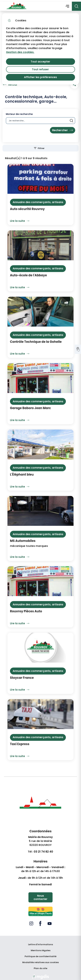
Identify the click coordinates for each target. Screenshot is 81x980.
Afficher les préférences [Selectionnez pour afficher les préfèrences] (40, 76)
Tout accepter (40, 60)
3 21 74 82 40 (44, 850)
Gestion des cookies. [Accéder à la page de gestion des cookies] (20, 50)
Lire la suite (21, 219)
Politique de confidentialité (40, 955)
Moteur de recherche (19, 112)
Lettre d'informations (40, 943)
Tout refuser (40, 68)
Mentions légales (41, 949)
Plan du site (40, 967)
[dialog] (40, 47)
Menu (67, 5)
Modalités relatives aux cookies (40, 961)
